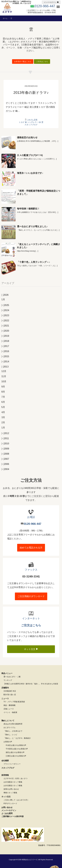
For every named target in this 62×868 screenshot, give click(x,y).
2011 (5, 438)
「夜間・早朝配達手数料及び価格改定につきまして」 (39, 192)
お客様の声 (8, 742)
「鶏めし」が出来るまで (13, 731)
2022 (5, 321)
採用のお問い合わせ (11, 789)
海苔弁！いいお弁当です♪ (30, 173)
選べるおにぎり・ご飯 (12, 677)
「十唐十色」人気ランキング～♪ (33, 262)
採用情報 (5, 775)
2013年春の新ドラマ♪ (31, 93)
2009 (5, 449)
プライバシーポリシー (12, 764)
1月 (3, 299)
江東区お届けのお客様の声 (16, 756)
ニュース (5, 699)
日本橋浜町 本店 (10, 691)
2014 (5, 362)
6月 (3, 402)
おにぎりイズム (10, 727)
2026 (5, 295)
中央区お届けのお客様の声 (16, 745)
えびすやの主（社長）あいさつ (15, 778)
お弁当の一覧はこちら (23, 62)
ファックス (31, 570)
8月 (3, 392)
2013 (5, 367)
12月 (4, 371)
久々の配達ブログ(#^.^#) (30, 155)
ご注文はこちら (42, 62)
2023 (5, 315)
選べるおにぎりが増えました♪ (32, 226)
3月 (3, 417)
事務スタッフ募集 (10, 793)
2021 (5, 326)
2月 (3, 422)
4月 (3, 412)
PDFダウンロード (10, 804)
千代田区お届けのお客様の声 (17, 749)
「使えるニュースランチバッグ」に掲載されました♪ (39, 246)
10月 (4, 381)
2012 (5, 433)
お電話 (31, 517)
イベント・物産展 (10, 712)
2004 (5, 469)
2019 (5, 336)
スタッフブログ (31, 125)
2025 (5, 305)
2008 (5, 454)
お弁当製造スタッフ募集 (13, 786)
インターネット (31, 618)
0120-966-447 (32, 524)
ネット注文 (31, 649)
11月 (4, 376)
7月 (3, 397)
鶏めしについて (8, 721)
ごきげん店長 (32, 120)
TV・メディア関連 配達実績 (14, 702)
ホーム (5, 18)
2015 (5, 356)
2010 (5, 444)
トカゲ (22, 122)
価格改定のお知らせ (27, 137)
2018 (5, 341)
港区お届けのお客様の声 (15, 752)
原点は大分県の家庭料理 (13, 724)
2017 (5, 346)
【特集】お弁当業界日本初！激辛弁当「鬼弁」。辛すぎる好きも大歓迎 (31, 684)
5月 (3, 407)
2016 (5, 351)
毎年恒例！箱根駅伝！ (28, 209)
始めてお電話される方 (31, 548)
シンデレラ (32, 122)
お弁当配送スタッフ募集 (13, 782)
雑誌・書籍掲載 (10, 705)
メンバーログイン (50, 2)
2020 (5, 331)
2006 (5, 464)
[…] (57, 141)
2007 (5, 459)
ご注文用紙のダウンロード (31, 596)
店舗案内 (5, 688)
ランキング (8, 680)
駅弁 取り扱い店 (10, 695)
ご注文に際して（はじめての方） (16, 800)
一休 (39, 122)
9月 (3, 387)
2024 (5, 310)
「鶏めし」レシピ (10, 735)
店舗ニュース (9, 709)
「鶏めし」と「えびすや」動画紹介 (17, 738)
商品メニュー (7, 673)
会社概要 (5, 761)
